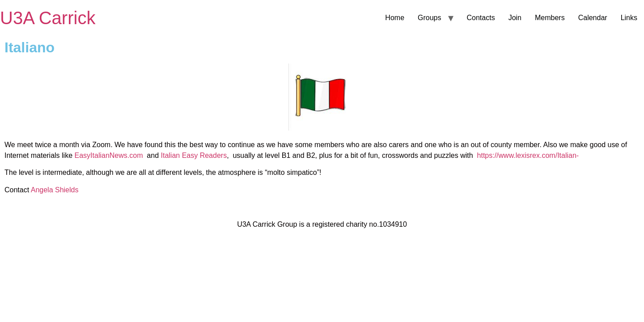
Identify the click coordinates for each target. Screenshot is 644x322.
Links (629, 18)
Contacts (481, 18)
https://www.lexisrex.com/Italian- (530, 155)
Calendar (593, 18)
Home (395, 18)
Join (515, 18)
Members (550, 18)
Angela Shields (55, 190)
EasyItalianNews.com (110, 155)
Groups (429, 18)
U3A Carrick (48, 18)
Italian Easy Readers (193, 155)
